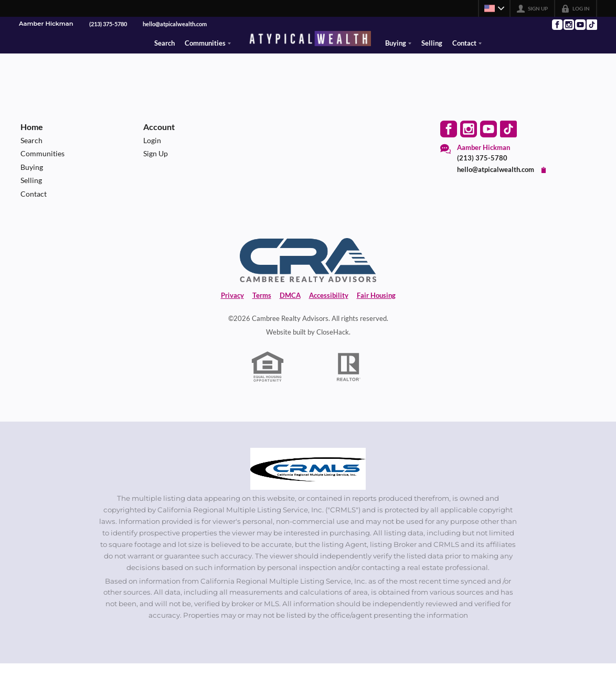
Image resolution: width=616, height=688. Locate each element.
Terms (262, 319)
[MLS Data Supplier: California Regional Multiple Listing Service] (308, 493)
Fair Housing (376, 319)
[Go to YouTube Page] (580, 25)
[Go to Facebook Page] (557, 25)
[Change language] (494, 8)
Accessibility (329, 319)
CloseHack (333, 356)
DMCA (290, 319)
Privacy (232, 319)
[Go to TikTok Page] (591, 25)
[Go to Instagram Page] (568, 25)
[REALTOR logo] (349, 391)
